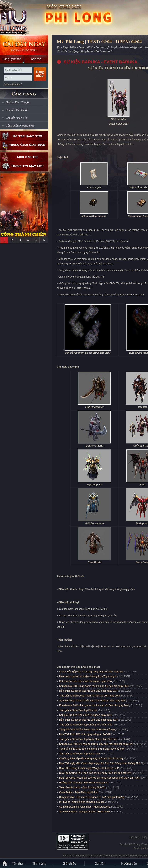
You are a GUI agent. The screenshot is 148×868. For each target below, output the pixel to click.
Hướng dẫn (129, 863)
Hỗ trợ (24, 136)
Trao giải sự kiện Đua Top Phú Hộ (78, 710)
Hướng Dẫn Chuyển (18, 102)
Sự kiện (100, 863)
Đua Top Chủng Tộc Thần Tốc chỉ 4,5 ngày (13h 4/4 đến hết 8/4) (95, 773)
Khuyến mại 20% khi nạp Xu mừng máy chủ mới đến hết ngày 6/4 (96, 744)
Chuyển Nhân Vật (16, 118)
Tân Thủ (17, 863)
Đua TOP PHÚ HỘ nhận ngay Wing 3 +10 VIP (85, 734)
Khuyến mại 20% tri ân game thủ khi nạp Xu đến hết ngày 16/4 (94, 705)
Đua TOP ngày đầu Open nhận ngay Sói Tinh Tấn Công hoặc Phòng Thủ (100, 763)
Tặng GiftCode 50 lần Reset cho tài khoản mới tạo (87, 729)
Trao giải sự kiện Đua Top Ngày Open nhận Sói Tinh (88, 739)
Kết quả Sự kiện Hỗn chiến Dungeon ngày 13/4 (85, 715)
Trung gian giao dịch (24, 146)
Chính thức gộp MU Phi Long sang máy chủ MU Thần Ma (91, 671)
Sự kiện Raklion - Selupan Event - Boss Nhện (85, 812)
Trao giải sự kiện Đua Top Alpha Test (79, 754)
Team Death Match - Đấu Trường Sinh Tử (82, 787)
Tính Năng (40, 863)
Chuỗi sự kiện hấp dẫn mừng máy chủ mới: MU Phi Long (91, 758)
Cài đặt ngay (24, 45)
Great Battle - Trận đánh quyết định (79, 792)
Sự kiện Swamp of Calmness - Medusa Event (84, 807)
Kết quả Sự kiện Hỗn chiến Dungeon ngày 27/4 (85, 681)
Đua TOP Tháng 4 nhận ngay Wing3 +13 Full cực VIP (89, 768)
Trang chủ (58, 47)
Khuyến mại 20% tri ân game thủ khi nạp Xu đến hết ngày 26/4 (94, 686)
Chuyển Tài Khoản (17, 110)
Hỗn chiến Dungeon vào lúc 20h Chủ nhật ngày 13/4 (88, 720)
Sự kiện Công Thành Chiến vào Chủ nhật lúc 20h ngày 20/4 (92, 700)
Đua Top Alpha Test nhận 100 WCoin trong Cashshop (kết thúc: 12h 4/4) (99, 778)
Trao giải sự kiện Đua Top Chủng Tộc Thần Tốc (86, 725)
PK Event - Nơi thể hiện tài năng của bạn (82, 802)
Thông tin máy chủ (24, 166)
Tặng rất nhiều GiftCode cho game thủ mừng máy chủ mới (92, 749)
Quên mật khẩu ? (13, 84)
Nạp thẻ (36, 59)
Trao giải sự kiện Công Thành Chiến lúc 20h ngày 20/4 (90, 696)
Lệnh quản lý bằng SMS (20, 126)
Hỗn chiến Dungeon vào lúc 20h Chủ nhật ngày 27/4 (88, 691)
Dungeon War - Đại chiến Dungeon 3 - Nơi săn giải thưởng (92, 797)
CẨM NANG (24, 92)
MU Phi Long (28, 18)
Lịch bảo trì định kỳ (24, 157)
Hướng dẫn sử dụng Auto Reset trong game (84, 783)
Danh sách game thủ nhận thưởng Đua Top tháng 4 (88, 676)
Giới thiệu (135, 837)
